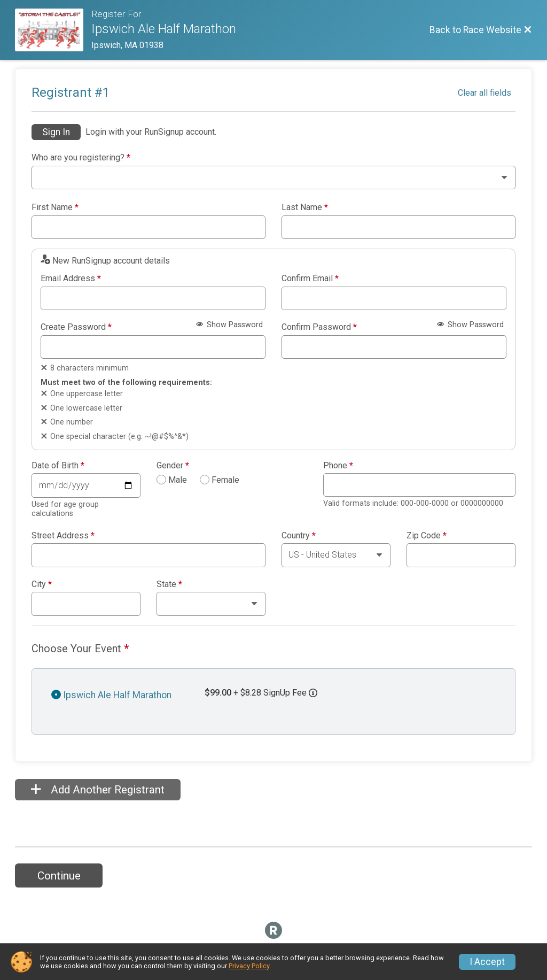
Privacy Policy (249, 966)
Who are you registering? (81, 158)
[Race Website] (53, 30)
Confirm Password (319, 327)
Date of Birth (58, 466)
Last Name (305, 207)
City (42, 584)
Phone (338, 466)
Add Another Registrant (98, 790)
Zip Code (427, 536)
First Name (55, 207)
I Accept (487, 962)
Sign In (56, 132)
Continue (59, 876)
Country (299, 536)
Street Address (63, 536)
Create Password (76, 327)
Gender (173, 466)
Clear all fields (485, 93)
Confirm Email (310, 279)
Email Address (71, 279)
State (169, 584)
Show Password (229, 325)
